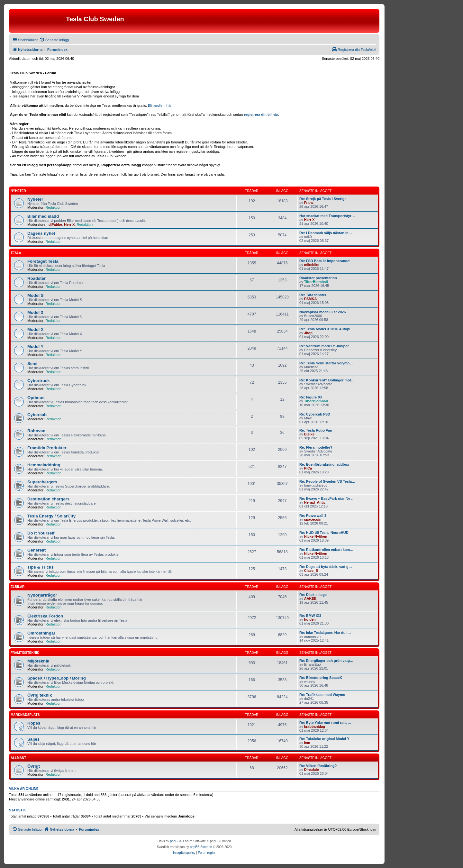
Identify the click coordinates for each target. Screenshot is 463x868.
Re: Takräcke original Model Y (324, 739)
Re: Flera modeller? (316, 447)
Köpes (34, 723)
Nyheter (18, 191)
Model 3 (35, 312)
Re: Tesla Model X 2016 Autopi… (327, 329)
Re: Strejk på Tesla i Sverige (323, 199)
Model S (36, 295)
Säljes (33, 739)
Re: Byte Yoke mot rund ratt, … (325, 723)
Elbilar (18, 587)
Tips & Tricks (41, 567)
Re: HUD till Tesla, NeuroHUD (324, 533)
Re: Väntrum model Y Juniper (324, 346)
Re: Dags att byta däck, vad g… (326, 567)
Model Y (35, 347)
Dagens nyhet (41, 233)
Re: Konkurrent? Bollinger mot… (327, 380)
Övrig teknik (40, 695)
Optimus (36, 398)
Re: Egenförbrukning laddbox (324, 464)
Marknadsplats (25, 715)
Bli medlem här (160, 105)
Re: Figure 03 (311, 397)
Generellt (36, 550)
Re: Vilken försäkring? (318, 766)
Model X (36, 329)
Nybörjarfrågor (42, 595)
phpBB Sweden (201, 847)
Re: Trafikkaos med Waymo (322, 695)
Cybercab (37, 415)
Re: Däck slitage (313, 595)
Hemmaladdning (44, 465)
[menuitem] (54, 40)
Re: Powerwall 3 (313, 516)
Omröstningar (41, 633)
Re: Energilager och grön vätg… (326, 661)
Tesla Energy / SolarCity (51, 516)
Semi (32, 364)
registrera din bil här (261, 114)
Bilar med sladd (43, 216)
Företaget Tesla (43, 261)
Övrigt (34, 766)
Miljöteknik (38, 661)
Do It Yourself (41, 533)
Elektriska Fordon (45, 616)
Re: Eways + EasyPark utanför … (327, 498)
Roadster (36, 278)
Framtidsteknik (25, 653)
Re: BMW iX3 (310, 616)
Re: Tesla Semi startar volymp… (326, 363)
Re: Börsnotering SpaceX (321, 678)
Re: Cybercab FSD (315, 414)
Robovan (36, 431)
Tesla (16, 253)
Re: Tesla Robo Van (316, 430)
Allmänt (18, 758)
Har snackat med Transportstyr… (327, 216)
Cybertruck (39, 381)
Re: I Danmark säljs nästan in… (326, 233)
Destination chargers (48, 499)
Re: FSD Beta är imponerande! (325, 261)
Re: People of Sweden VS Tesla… (327, 481)
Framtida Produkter (47, 448)
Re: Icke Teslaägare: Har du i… (325, 633)
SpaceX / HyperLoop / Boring (57, 678)
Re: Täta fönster (313, 295)
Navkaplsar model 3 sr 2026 (322, 312)
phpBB (175, 841)
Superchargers (42, 482)
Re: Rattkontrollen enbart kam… (326, 550)
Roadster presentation (318, 278)
